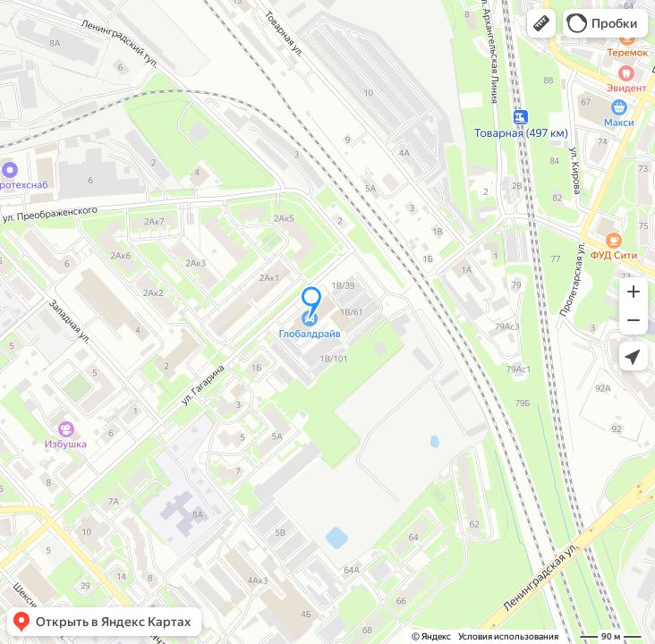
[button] (541, 23)
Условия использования (508, 636)
